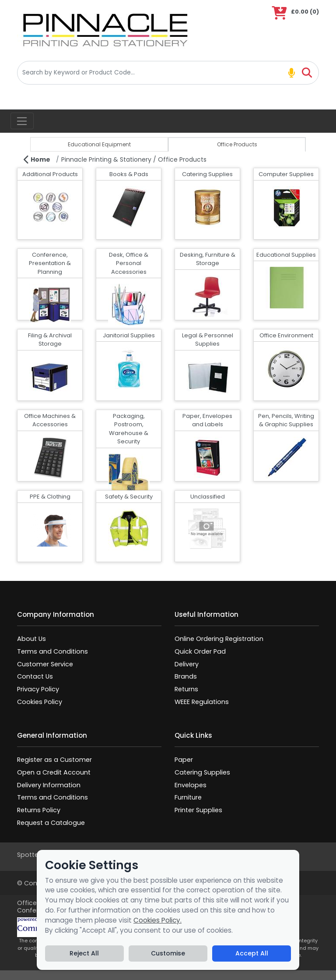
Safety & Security (129, 497)
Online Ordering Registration (219, 639)
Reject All (84, 953)
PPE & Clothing (50, 497)
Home (37, 159)
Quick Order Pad (200, 651)
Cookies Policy (40, 702)
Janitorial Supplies (129, 335)
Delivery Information (49, 785)
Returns (186, 689)
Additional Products (50, 174)
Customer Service (45, 664)
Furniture (188, 797)
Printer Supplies (198, 810)
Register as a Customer (54, 760)
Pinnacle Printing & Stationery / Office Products (134, 159)
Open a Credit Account (54, 772)
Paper (184, 760)
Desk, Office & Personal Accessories (129, 263)
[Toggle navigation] (22, 121)
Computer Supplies (286, 174)
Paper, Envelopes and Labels (207, 420)
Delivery (187, 664)
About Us (31, 639)
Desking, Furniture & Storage (208, 259)
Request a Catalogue (51, 823)
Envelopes (191, 785)
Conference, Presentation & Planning (50, 263)
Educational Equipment (99, 144)
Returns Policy (39, 810)
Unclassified (208, 497)
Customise (168, 953)
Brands (186, 676)
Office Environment (286, 335)
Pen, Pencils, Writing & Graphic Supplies (286, 420)
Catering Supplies (207, 174)
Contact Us (35, 676)
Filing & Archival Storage (50, 340)
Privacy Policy (38, 689)
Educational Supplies (286, 255)
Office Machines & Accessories (50, 420)
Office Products (237, 144)
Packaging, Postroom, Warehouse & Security (129, 429)
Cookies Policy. (157, 920)
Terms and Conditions (52, 651)
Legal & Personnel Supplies (208, 340)
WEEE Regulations (202, 702)
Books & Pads (129, 174)
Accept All (252, 953)
